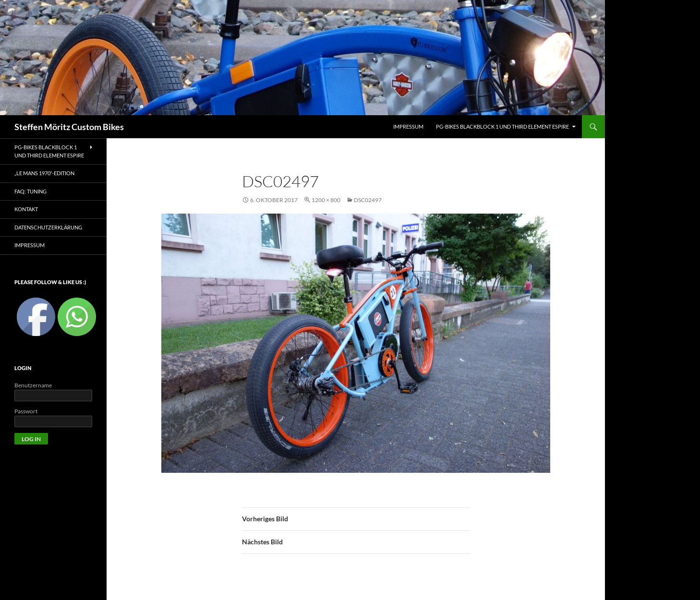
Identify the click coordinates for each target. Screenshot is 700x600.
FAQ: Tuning (30, 191)
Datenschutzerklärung (48, 227)
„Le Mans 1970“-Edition (44, 173)
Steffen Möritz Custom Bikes (69, 127)
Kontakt (26, 209)
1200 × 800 (326, 200)
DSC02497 (368, 200)
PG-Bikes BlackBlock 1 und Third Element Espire (502, 126)
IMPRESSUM (408, 126)
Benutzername (33, 385)
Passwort (26, 411)
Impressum (30, 245)
